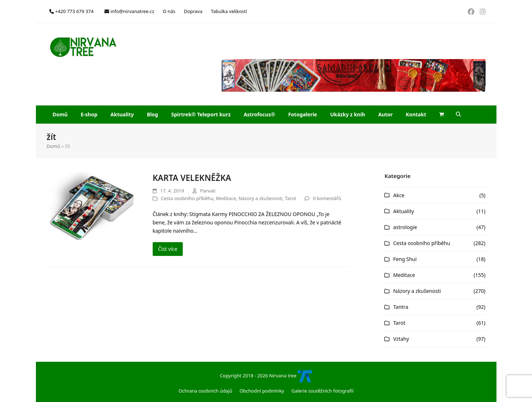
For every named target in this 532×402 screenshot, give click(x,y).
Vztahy (401, 339)
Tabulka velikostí (229, 11)
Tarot (291, 198)
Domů (53, 146)
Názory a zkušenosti (261, 198)
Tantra (401, 307)
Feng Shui (405, 259)
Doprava (193, 11)
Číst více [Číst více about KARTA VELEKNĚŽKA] (168, 249)
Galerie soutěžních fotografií (323, 391)
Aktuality (403, 211)
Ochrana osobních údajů (205, 391)
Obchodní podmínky (262, 391)
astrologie (405, 227)
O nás (169, 11)
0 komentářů (327, 198)
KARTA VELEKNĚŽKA (192, 178)
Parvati (208, 191)
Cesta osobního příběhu (187, 198)
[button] (442, 115)
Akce (399, 195)
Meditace (226, 198)
